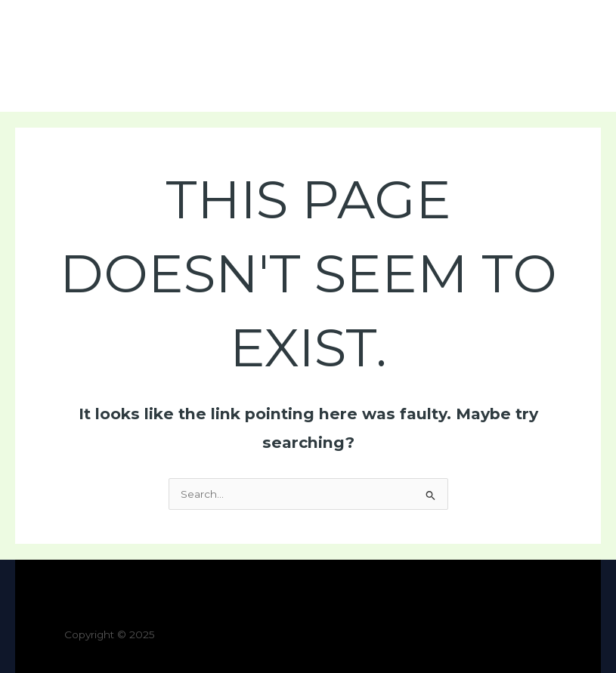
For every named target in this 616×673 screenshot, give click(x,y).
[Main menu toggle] (586, 56)
